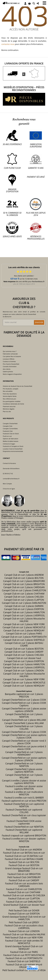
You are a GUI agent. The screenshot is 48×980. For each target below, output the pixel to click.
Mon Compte (7, 484)
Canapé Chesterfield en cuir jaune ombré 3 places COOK (24, 748)
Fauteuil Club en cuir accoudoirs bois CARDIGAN (24, 885)
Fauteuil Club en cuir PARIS (24, 952)
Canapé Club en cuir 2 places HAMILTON (24, 612)
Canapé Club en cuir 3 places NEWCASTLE (24, 683)
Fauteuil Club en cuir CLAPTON (24, 898)
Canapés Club (7, 426)
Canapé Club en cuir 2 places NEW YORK (24, 624)
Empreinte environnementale (13, 451)
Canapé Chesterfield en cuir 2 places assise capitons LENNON (24, 710)
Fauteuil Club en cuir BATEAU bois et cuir (24, 853)
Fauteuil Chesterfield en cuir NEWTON (24, 827)
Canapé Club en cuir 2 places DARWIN (24, 606)
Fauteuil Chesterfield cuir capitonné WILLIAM (24, 831)
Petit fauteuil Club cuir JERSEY (24, 922)
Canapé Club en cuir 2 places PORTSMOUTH (24, 637)
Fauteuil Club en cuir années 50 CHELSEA (24, 895)
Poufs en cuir (7, 436)
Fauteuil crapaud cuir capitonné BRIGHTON (24, 836)
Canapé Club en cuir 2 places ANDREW (24, 575)
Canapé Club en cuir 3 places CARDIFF (24, 652)
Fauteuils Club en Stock (11, 434)
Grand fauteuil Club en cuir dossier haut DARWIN (24, 906)
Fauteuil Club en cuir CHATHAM (24, 892)
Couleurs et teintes (9, 361)
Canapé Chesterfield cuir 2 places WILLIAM (24, 720)
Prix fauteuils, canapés (11, 389)
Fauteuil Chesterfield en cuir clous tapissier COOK (24, 817)
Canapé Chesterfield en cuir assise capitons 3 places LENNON (24, 759)
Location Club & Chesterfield (13, 449)
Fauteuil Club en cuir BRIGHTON (24, 874)
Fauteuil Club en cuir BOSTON (24, 865)
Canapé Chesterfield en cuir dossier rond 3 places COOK (24, 742)
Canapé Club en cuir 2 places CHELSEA (24, 597)
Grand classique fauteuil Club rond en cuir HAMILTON (24, 918)
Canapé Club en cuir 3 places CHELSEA (24, 655)
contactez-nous (8, 44)
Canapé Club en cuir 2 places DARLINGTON (24, 603)
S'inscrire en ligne (9, 489)
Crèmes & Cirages (9, 444)
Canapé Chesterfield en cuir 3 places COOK (24, 732)
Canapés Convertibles (10, 429)
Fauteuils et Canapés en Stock (13, 446)
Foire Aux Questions (10, 394)
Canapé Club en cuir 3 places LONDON (24, 671)
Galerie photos (8, 372)
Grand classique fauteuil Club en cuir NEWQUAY (24, 948)
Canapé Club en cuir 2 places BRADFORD (24, 581)
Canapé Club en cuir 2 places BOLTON (24, 578)
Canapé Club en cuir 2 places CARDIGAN (24, 587)
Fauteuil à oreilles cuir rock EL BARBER (24, 798)
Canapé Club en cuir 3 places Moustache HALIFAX (24, 675)
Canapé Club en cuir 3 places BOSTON (24, 649)
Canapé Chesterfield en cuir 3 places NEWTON (24, 765)
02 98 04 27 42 (8, 474)
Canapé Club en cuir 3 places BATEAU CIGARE (24, 644)
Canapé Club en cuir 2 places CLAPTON (24, 600)
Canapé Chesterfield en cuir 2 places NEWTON (24, 716)
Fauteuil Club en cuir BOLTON (24, 862)
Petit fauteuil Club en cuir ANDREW (24, 850)
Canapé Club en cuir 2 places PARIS (24, 634)
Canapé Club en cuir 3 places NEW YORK (24, 679)
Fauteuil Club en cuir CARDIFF (24, 880)
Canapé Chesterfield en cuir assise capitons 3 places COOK (24, 736)
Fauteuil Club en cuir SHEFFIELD (24, 961)
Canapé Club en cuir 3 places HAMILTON (24, 664)
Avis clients (7, 369)
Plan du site (7, 411)
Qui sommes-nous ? (10, 351)
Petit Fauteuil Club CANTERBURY (24, 877)
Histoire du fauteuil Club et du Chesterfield (17, 386)
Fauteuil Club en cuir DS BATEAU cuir (24, 856)
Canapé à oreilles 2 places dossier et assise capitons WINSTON (24, 782)
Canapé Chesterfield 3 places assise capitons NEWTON (24, 770)
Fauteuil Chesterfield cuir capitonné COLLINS (24, 811)
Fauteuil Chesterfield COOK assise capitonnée (24, 822)
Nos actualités (8, 391)
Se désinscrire (7, 317)
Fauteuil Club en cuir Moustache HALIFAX (24, 934)
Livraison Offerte (9, 359)
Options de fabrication (10, 439)
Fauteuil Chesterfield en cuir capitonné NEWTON (24, 805)
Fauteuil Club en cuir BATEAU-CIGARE (24, 859)
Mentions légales (9, 409)
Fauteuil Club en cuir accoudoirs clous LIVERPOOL (24, 927)
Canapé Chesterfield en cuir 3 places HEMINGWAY (24, 753)
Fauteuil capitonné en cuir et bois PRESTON (24, 801)
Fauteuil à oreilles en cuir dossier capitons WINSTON (24, 840)
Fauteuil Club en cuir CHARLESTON (24, 889)
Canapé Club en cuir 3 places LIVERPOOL (24, 667)
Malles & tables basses (11, 441)
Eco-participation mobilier (12, 401)
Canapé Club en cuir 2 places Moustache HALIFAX (24, 620)
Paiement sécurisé (9, 406)
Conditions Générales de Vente (13, 404)
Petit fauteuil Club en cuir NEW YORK (24, 938)
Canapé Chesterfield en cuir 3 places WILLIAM (24, 776)
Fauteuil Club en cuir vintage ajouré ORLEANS (24, 966)
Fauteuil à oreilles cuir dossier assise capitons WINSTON (24, 788)
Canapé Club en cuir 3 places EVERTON (24, 661)
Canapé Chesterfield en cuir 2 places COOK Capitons (24, 704)
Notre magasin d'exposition (12, 374)
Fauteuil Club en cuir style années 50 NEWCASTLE (24, 942)
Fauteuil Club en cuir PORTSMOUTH (24, 958)
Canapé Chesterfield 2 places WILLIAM (24, 723)
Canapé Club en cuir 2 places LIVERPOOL (24, 615)
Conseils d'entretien (10, 366)
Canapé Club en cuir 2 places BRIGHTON (24, 584)
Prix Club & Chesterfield (11, 364)
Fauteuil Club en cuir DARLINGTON (24, 902)
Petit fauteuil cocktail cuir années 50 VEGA (24, 970)
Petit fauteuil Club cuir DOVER (24, 911)
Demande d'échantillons (11, 468)
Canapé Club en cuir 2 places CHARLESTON (24, 590)
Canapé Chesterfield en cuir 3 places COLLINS (24, 728)
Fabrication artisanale (10, 354)
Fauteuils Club (8, 431)
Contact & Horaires (9, 463)
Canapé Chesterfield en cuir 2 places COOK (24, 700)
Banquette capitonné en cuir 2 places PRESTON (24, 695)
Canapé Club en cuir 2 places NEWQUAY (24, 630)
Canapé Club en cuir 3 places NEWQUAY (24, 686)
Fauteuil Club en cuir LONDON (24, 931)
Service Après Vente (10, 396)
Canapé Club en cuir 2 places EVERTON (24, 609)
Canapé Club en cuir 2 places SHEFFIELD (24, 640)
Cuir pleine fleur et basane (12, 356)
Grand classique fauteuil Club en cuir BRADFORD (24, 870)
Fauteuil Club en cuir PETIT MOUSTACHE (24, 955)
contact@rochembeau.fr (11, 479)
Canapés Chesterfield (10, 423)
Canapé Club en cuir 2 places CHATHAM (24, 594)
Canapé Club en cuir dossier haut (24, 658)
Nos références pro (9, 399)
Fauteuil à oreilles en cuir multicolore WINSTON (24, 793)
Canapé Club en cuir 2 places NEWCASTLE (24, 627)
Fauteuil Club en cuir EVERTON (24, 914)
